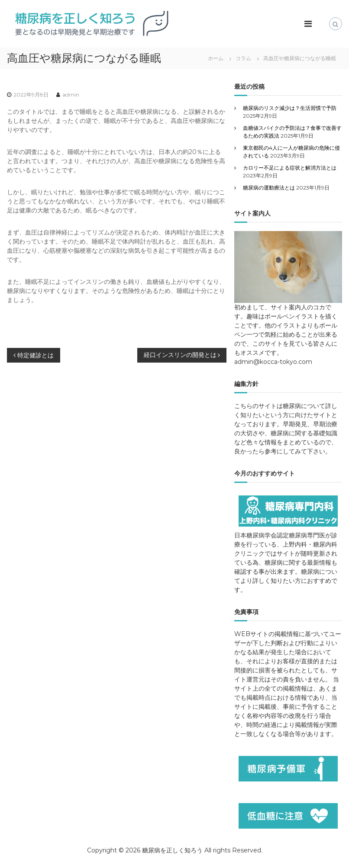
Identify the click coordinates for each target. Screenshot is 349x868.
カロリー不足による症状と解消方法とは (290, 168)
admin (71, 95)
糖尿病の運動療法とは (269, 188)
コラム (243, 58)
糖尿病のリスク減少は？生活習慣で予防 (290, 108)
